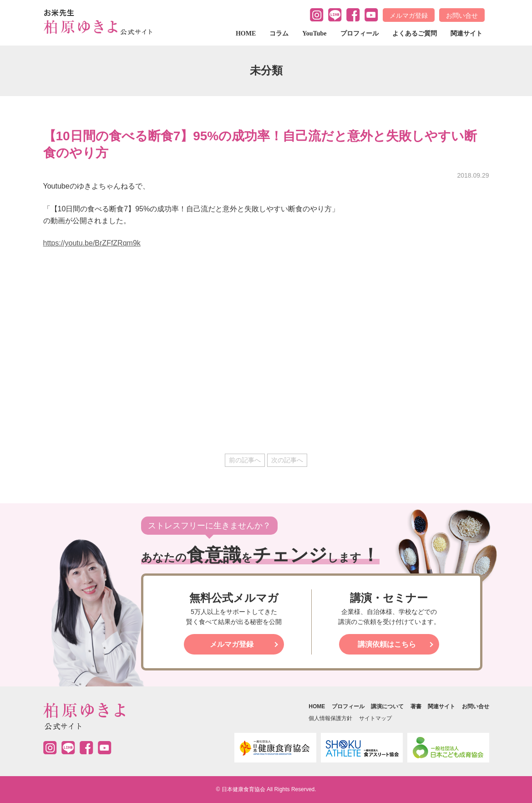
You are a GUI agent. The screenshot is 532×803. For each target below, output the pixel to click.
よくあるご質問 (415, 33)
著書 (416, 706)
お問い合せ (462, 15)
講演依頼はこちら (387, 644)
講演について (387, 706)
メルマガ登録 (409, 15)
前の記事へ (245, 460)
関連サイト (466, 33)
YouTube (314, 33)
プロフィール (360, 33)
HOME (246, 33)
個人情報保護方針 (330, 718)
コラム (279, 33)
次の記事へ (287, 460)
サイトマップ (375, 718)
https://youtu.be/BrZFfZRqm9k (92, 243)
